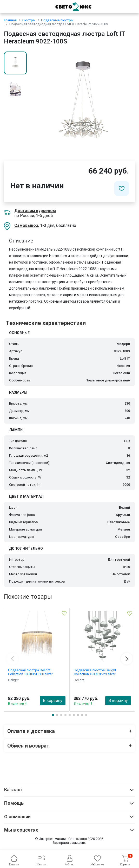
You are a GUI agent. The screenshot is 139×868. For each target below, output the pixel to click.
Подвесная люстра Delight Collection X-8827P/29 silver (95, 672)
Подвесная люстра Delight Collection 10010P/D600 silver (30, 672)
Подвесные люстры (57, 20)
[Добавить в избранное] (122, 188)
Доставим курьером (35, 211)
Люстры (29, 20)
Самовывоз (26, 225)
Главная (10, 20)
